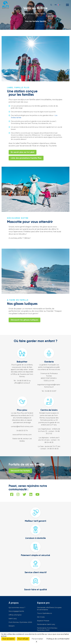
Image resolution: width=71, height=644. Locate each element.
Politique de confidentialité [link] (58, 639)
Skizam (12, 626)
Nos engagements (16, 611)
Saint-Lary (13, 618)
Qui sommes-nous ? (17, 607)
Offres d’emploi (15, 615)
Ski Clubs (41, 617)
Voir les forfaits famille (36, 21)
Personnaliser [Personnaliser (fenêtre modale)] (37, 639)
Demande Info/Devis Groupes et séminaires (49, 609)
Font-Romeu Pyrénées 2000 (35, 14)
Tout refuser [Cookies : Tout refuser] (23, 639)
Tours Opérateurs (45, 613)
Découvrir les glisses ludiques (24, 320)
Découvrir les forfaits (20, 471)
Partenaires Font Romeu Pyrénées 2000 (47, 629)
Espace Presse (43, 621)
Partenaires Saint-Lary (46, 624)
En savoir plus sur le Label (23, 152)
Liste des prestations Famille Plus (26, 158)
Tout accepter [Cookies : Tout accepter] (8, 639)
